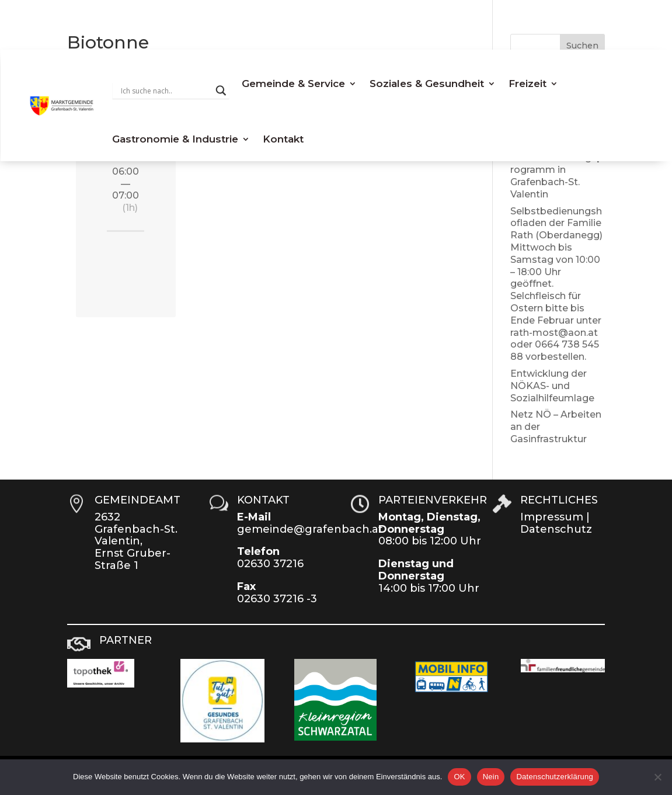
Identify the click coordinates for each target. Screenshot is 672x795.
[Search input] (165, 91)
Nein (491, 777)
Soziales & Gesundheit (427, 84)
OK (459, 777)
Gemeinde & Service (293, 84)
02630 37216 (270, 564)
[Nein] (657, 777)
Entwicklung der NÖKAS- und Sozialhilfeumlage (552, 386)
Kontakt (283, 139)
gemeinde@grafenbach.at (310, 529)
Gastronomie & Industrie (175, 139)
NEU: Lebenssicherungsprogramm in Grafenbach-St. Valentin (557, 170)
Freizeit (527, 84)
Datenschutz (556, 529)
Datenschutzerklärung (554, 777)
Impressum (552, 517)
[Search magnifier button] (221, 91)
